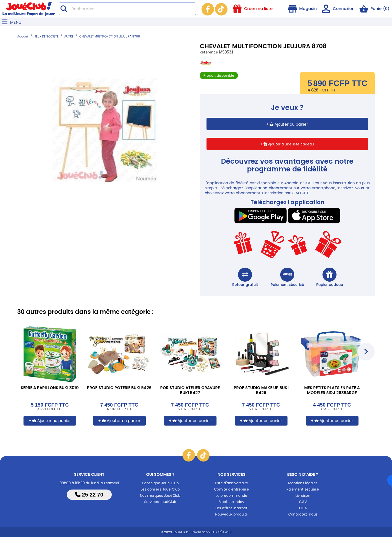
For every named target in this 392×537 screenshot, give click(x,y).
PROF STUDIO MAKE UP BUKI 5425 (261, 390)
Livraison (303, 496)
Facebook (208, 9)
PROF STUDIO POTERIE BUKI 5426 (119, 388)
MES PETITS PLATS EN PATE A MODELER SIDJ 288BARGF (332, 390)
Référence (209, 52)
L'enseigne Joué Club (160, 483)
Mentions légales (303, 483)
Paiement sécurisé (303, 489)
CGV (303, 502)
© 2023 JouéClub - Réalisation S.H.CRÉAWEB (196, 532)
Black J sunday (231, 502)
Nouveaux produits (231, 514)
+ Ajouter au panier (287, 124)
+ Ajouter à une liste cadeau (287, 144)
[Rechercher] (127, 9)
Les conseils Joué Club (160, 489)
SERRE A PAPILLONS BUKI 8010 (50, 388)
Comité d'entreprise (231, 489)
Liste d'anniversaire (231, 483)
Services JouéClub (160, 502)
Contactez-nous (303, 514)
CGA (303, 508)
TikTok (221, 9)
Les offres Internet (231, 508)
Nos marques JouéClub (160, 496)
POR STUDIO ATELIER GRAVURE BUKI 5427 (190, 390)
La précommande (231, 496)
